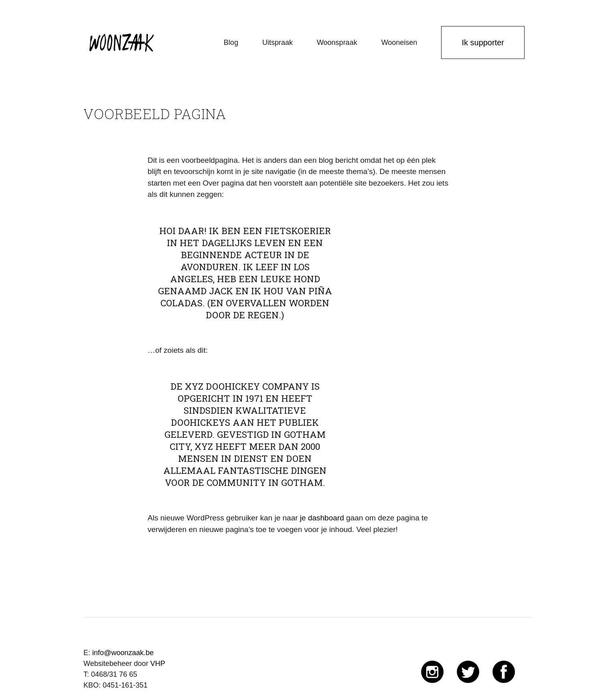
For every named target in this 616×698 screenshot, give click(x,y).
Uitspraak (278, 42)
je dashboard (322, 518)
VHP (158, 664)
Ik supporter (483, 42)
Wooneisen (399, 42)
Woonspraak (337, 42)
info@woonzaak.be (123, 653)
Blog (231, 42)
